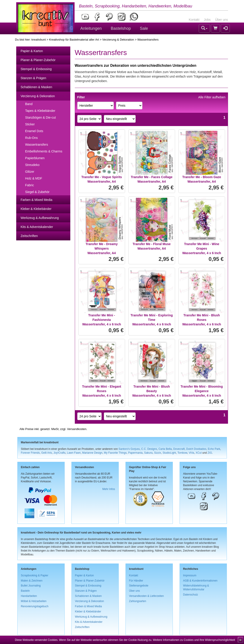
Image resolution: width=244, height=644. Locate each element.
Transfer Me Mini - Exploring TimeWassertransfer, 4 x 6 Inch (152, 320)
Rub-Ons (32, 138)
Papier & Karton (32, 51)
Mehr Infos (109, 489)
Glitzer (30, 172)
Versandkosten (77, 429)
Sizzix (158, 453)
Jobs (207, 20)
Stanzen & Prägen (34, 78)
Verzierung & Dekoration (118, 40)
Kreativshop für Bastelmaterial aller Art (74, 40)
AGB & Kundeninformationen (200, 581)
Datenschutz (191, 595)
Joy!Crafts (59, 453)
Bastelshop (121, 28)
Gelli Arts (47, 453)
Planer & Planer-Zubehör (38, 60)
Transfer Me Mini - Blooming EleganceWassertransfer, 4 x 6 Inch (202, 391)
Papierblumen (35, 158)
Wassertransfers (37, 145)
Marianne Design (92, 453)
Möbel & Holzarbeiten (34, 601)
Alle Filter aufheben (212, 97)
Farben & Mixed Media (37, 200)
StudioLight (169, 453)
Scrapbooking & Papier (35, 575)
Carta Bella (165, 449)
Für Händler (136, 581)
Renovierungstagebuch (35, 606)
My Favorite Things (115, 453)
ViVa (192, 453)
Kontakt (194, 20)
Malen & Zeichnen (32, 581)
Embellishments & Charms (44, 151)
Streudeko (32, 165)
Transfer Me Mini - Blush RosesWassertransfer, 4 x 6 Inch (202, 320)
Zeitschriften (29, 236)
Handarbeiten (29, 596)
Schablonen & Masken (36, 87)
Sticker (30, 124)
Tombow (182, 453)
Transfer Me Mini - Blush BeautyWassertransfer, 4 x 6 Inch (152, 391)
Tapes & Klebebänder (40, 111)
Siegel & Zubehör (37, 192)
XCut (198, 453)
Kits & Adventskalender (37, 227)
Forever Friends (30, 453)
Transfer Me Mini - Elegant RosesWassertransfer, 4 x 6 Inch (101, 391)
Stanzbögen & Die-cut (41, 117)
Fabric (30, 185)
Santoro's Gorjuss (129, 449)
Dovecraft (179, 449)
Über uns (222, 20)
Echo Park (214, 449)
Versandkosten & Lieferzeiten (147, 596)
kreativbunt (39, 40)
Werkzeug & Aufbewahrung (40, 218)
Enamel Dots (34, 131)
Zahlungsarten (138, 601)
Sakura (148, 453)
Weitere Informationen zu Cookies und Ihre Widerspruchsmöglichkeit (194, 640)
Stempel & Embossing (36, 69)
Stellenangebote (139, 586)
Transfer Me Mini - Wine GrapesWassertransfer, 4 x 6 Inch (202, 248)
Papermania (135, 453)
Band (29, 104)
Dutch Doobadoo (196, 449)
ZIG (210, 453)
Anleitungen (91, 28)
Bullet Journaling (31, 586)
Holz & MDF (34, 178)
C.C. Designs (149, 449)
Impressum (190, 575)
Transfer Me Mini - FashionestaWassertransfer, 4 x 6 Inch (102, 320)
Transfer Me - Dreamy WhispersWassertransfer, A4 (102, 248)
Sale (144, 28)
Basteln (25, 591)
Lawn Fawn (74, 453)
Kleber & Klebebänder (36, 209)
